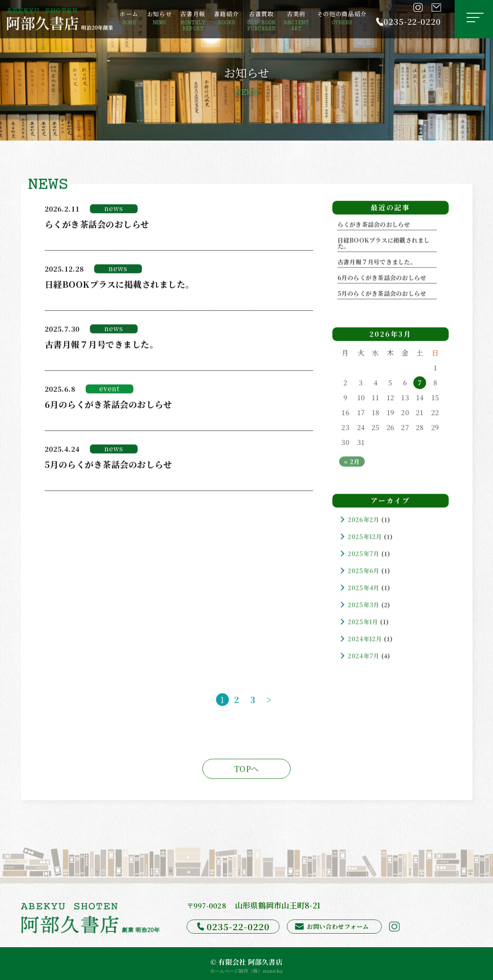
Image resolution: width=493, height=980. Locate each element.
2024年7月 (364, 657)
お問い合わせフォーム (338, 926)
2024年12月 (365, 640)
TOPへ (246, 770)
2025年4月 (364, 589)
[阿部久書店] (60, 19)
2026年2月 (364, 521)
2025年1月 (363, 623)
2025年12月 (365, 538)
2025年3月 (364, 606)
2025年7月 (364, 555)
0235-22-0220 (412, 22)
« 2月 (352, 463)
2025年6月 (364, 572)
